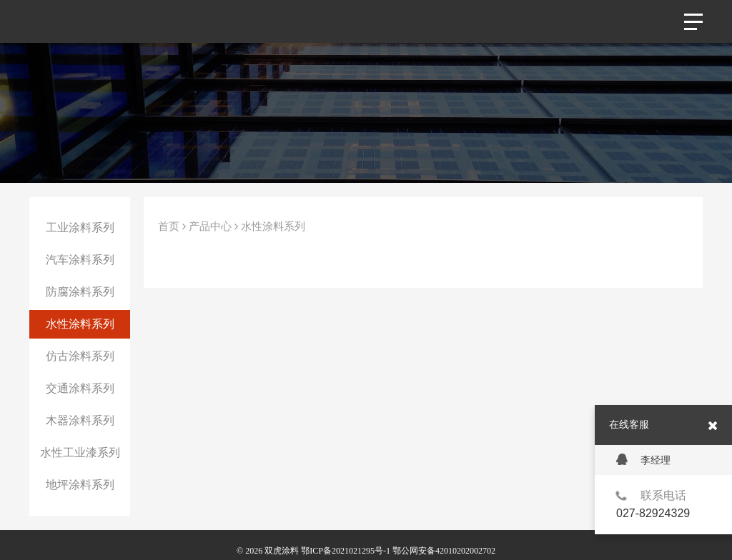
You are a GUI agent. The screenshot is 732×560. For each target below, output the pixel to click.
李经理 (643, 460)
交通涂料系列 (80, 388)
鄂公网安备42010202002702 (444, 551)
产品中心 (210, 226)
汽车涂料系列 (80, 260)
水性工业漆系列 (80, 452)
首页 (169, 226)
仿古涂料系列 (80, 356)
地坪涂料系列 (80, 485)
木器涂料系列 (80, 420)
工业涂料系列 (80, 227)
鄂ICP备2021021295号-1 (346, 551)
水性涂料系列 (80, 324)
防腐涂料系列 (80, 292)
